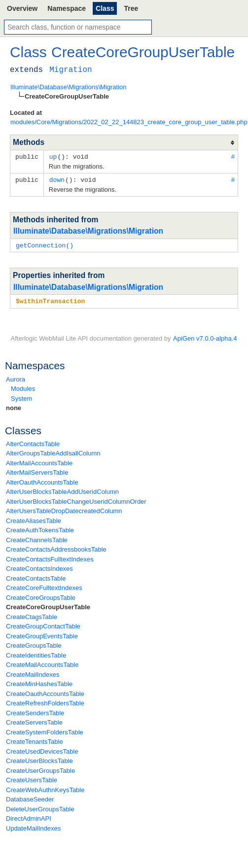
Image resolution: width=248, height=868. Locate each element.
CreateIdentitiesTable (36, 653)
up (53, 156)
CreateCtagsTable (32, 615)
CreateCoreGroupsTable (41, 596)
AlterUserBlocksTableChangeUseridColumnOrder (76, 500)
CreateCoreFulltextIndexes (44, 586)
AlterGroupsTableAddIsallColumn (53, 451)
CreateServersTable (34, 720)
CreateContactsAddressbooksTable (56, 547)
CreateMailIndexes (33, 673)
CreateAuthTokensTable (40, 528)
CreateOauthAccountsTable (45, 692)
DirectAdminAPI (29, 816)
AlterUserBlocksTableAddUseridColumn (62, 490)
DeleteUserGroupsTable (40, 807)
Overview (22, 8)
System (21, 397)
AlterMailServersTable (37, 470)
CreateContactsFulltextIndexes (50, 557)
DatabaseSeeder (30, 797)
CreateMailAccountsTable (42, 663)
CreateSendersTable (35, 711)
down (57, 179)
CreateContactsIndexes (39, 567)
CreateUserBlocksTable (39, 759)
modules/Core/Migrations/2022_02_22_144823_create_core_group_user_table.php (129, 122)
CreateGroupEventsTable (42, 634)
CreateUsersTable (32, 778)
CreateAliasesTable (34, 519)
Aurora (16, 377)
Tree (131, 8)
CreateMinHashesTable (39, 682)
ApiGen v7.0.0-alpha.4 (205, 336)
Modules (23, 387)
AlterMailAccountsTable (39, 461)
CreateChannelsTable (37, 538)
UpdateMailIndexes (33, 826)
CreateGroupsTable (34, 643)
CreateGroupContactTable (43, 624)
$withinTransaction (50, 299)
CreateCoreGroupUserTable (48, 605)
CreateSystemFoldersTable (45, 730)
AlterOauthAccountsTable (42, 480)
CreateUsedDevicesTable (42, 749)
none (14, 406)
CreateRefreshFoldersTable (45, 701)
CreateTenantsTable (35, 740)
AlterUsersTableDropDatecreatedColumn (64, 509)
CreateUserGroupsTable (40, 769)
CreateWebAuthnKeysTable (45, 788)
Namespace (67, 8)
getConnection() (45, 244)
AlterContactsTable (33, 442)
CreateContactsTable (36, 576)
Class (105, 8)
